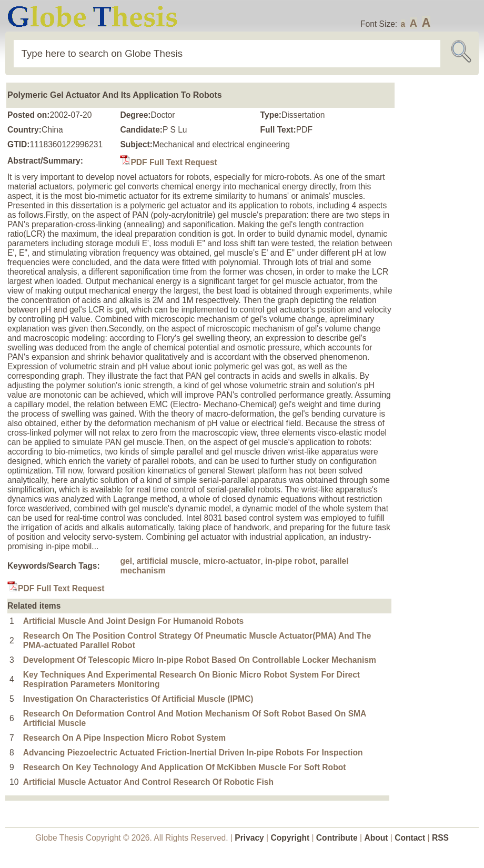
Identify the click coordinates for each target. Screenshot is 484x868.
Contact (411, 838)
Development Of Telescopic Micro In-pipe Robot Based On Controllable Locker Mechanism (200, 660)
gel (126, 561)
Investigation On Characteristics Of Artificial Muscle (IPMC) (138, 699)
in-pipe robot (290, 561)
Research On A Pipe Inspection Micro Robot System (124, 738)
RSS (440, 838)
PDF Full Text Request (168, 162)
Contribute (337, 838)
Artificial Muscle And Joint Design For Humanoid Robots (134, 621)
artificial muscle (168, 561)
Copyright (290, 838)
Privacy (249, 838)
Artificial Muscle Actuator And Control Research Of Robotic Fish (148, 782)
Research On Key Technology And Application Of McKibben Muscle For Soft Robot (185, 767)
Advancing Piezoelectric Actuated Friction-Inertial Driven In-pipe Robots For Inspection (193, 753)
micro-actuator (232, 561)
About (376, 838)
